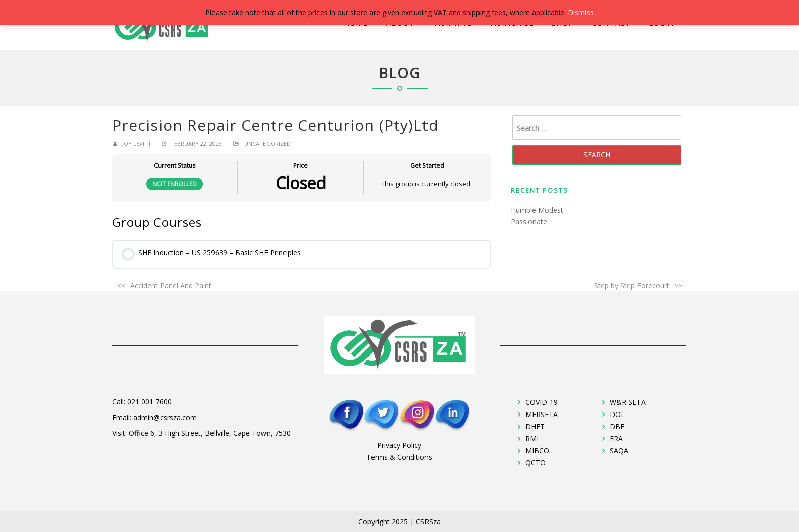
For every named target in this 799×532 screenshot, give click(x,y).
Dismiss (581, 12)
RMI (532, 438)
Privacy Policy (399, 445)
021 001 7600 (149, 402)
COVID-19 (542, 402)
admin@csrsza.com (165, 417)
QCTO (536, 463)
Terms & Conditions (399, 457)
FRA (616, 438)
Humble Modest (537, 210)
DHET (535, 426)
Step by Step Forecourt (632, 286)
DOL (617, 414)
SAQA (619, 451)
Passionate (529, 222)
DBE (617, 426)
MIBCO (537, 451)
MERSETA (542, 414)
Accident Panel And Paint (171, 286)
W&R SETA (628, 402)
